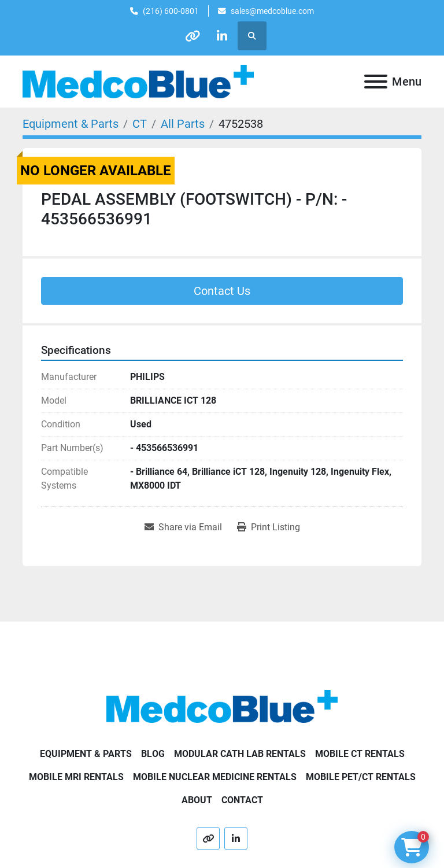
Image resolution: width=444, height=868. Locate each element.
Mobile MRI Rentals (76, 777)
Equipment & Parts (86, 754)
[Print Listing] (269, 527)
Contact (242, 800)
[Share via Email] (183, 527)
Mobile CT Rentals (360, 754)
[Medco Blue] (222, 706)
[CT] (140, 124)
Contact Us (222, 291)
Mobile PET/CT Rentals (361, 777)
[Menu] (376, 82)
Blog (153, 754)
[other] (193, 36)
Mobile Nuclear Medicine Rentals (215, 777)
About (197, 800)
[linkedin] (222, 36)
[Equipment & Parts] (71, 124)
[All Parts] (183, 124)
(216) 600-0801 (171, 11)
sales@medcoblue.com (272, 11)
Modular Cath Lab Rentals (240, 754)
